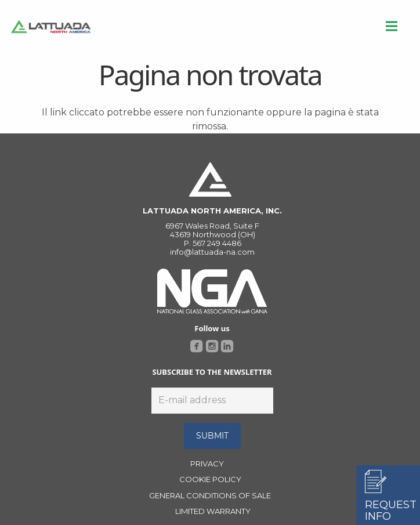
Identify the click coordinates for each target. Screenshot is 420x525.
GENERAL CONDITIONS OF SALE (210, 495)
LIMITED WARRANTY (213, 511)
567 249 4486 (217, 243)
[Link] (51, 26)
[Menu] (392, 26)
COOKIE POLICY (210, 479)
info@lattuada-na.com (212, 252)
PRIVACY (207, 464)
